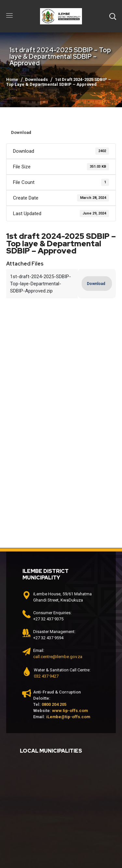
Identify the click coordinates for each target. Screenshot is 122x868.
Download (21, 132)
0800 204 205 (54, 704)
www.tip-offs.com (70, 711)
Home (12, 79)
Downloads (36, 79)
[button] (113, 16)
